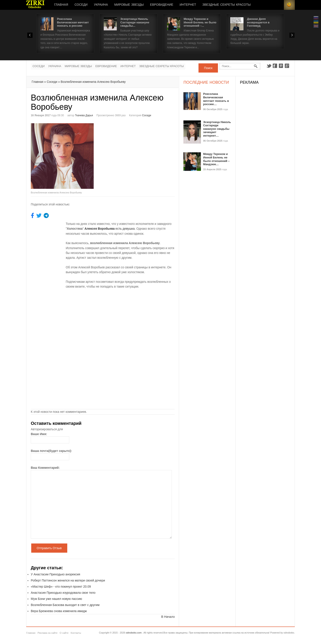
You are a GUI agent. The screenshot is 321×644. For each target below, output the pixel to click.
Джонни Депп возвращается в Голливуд (258, 22)
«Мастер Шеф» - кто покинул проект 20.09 (61, 587)
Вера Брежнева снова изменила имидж (59, 611)
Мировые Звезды (129, 5)
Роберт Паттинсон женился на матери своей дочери (68, 580)
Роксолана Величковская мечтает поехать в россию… (216, 99)
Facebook (275, 66)
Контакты (76, 633)
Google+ (287, 66)
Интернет (188, 5)
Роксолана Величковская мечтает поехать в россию (73, 22)
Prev (30, 35)
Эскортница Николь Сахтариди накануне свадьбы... (135, 22)
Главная (61, 5)
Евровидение (162, 5)
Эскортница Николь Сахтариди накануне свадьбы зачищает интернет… (217, 129)
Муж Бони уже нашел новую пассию (56, 599)
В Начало (168, 617)
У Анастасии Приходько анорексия (55, 574)
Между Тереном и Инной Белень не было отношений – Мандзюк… (216, 159)
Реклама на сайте (47, 633)
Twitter (269, 66)
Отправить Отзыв (49, 548)
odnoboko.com (134, 633)
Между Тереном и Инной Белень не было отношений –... (200, 22)
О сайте (64, 633)
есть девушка (110, 229)
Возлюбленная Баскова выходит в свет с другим (65, 605)
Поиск (208, 68)
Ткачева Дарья (84, 115)
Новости (35, 5)
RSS (289, 5)
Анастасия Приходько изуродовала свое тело (63, 593)
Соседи (81, 5)
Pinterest (281, 66)
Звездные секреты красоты (227, 5)
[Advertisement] (140, 154)
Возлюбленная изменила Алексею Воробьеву (93, 82)
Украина (101, 5)
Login (278, 5)
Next (292, 35)
